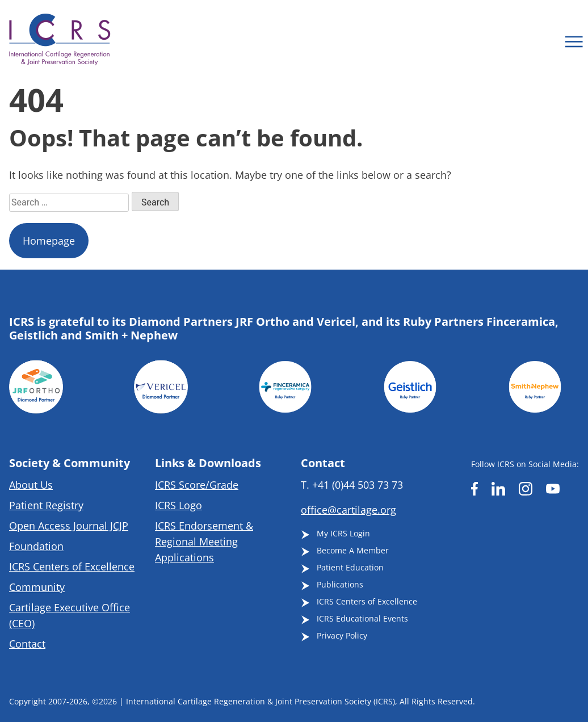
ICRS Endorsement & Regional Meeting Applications (204, 541)
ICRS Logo (178, 505)
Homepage (49, 241)
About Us (31, 485)
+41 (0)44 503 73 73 (358, 485)
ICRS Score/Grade (197, 485)
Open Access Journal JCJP (69, 526)
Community (37, 587)
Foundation (36, 546)
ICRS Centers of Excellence (72, 566)
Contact (27, 644)
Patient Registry (46, 505)
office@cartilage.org (348, 510)
